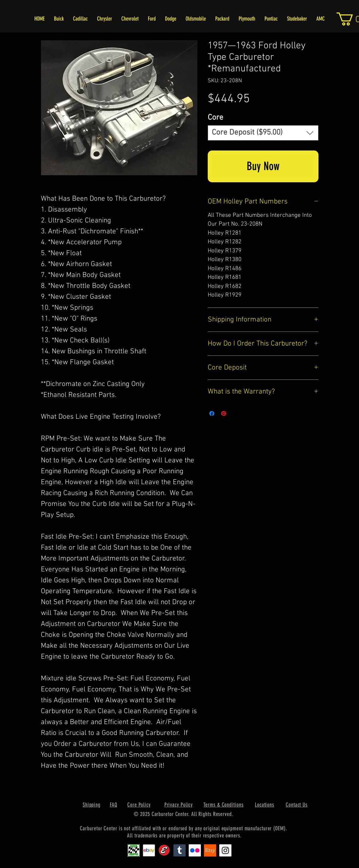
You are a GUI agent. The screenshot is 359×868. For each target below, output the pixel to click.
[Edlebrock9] (164, 850)
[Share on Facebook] (212, 413)
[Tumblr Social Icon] (179, 850)
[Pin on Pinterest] (224, 413)
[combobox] (263, 133)
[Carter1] (134, 850)
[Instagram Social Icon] (225, 850)
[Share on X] (235, 413)
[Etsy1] (210, 850)
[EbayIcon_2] (149, 850)
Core (216, 118)
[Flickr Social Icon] (195, 850)
